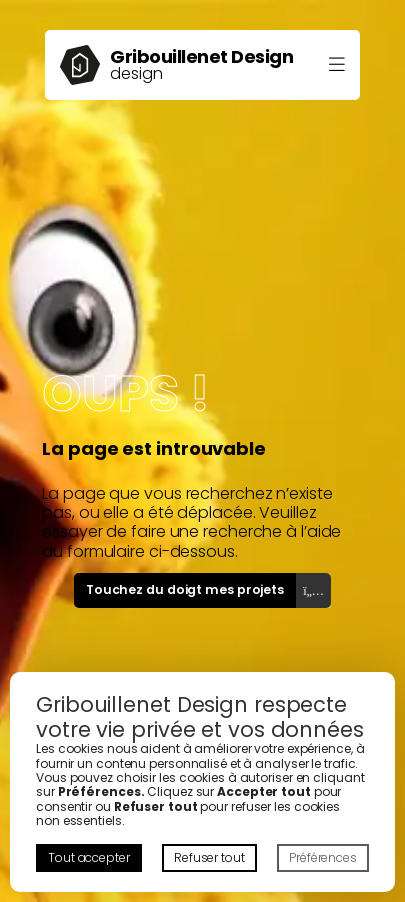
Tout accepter (89, 857)
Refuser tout (209, 857)
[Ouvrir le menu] (337, 65)
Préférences (323, 857)
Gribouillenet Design (201, 56)
